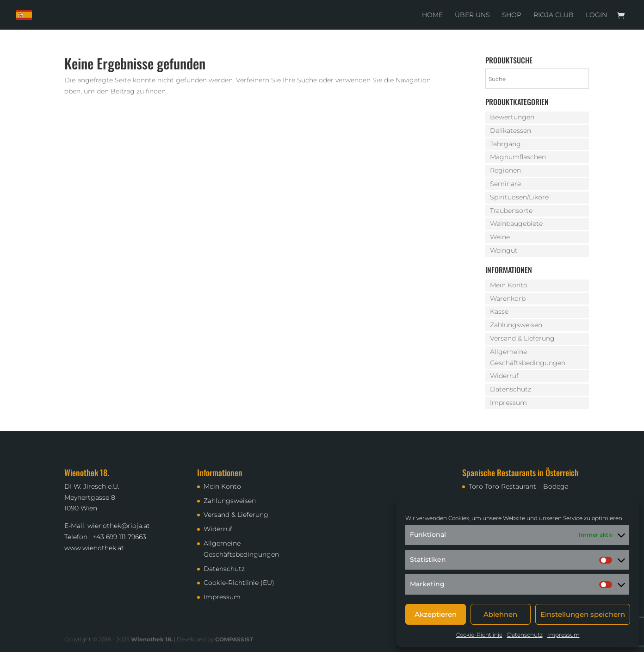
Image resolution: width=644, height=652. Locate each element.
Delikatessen (511, 130)
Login (596, 15)
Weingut (504, 250)
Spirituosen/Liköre (519, 197)
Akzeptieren (436, 614)
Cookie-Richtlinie (479, 635)
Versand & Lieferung (522, 338)
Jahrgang (505, 144)
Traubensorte (511, 211)
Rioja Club (554, 15)
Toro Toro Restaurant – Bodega (519, 486)
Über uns (472, 15)
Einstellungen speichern (583, 614)
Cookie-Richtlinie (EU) (239, 583)
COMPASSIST (234, 639)
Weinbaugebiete (516, 224)
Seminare (505, 184)
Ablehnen (500, 614)
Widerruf (504, 376)
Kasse (499, 311)
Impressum (563, 635)
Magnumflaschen (518, 157)
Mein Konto (509, 285)
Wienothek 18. (152, 639)
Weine (500, 237)
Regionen (505, 170)
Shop (512, 15)
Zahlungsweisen (516, 325)
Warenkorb (508, 298)
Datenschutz (525, 635)
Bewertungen (512, 117)
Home (432, 15)
